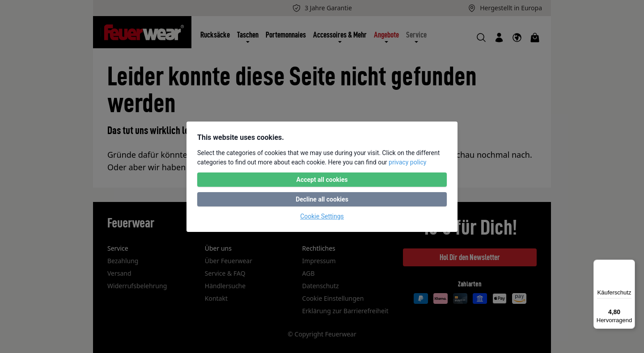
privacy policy (407, 162)
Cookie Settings (322, 216)
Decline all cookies (322, 199)
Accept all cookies (322, 180)
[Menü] (630, 265)
